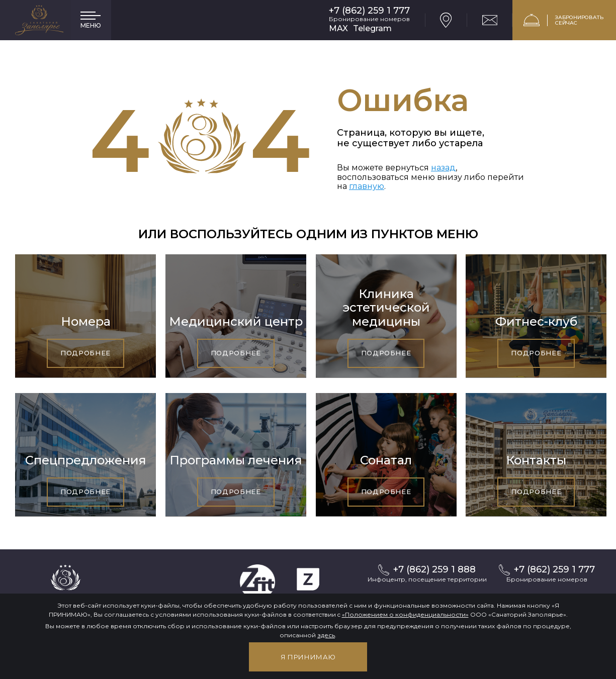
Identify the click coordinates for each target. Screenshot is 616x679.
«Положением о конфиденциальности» (405, 614)
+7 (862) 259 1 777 (369, 11)
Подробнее (85, 353)
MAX (338, 28)
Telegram (372, 28)
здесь (326, 635)
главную (367, 186)
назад (443, 168)
